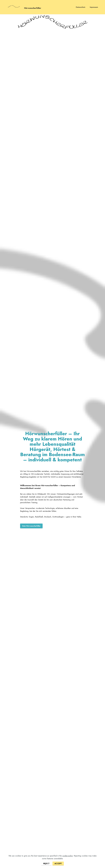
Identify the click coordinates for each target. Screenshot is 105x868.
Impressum (94, 7)
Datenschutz (81, 7)
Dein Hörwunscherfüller (31, 526)
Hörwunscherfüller (33, 8)
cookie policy (68, 859)
